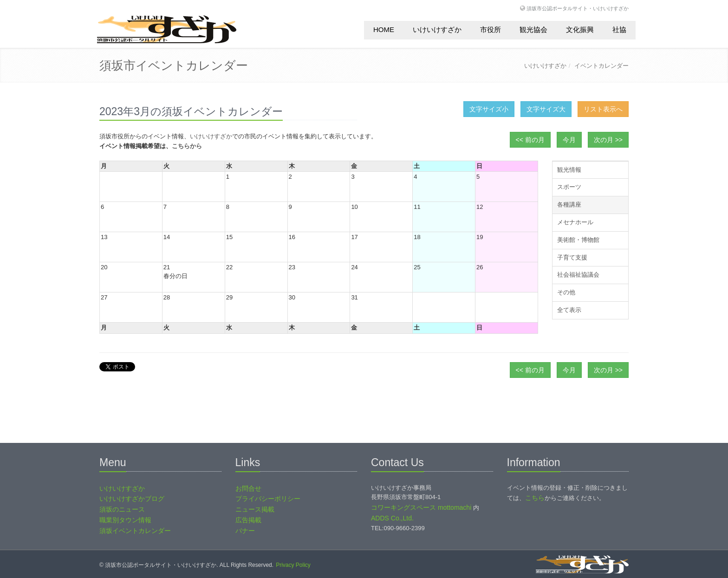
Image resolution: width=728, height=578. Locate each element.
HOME (384, 29)
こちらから (187, 146)
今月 (569, 140)
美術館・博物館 (578, 240)
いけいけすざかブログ (132, 499)
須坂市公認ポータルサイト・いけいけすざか (578, 8)
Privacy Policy (293, 565)
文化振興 (580, 29)
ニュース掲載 (255, 509)
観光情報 (569, 170)
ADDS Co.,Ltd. (392, 518)
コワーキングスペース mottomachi (421, 507)
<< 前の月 (530, 140)
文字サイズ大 (546, 109)
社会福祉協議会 (578, 275)
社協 (619, 29)
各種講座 (569, 205)
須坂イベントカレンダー (135, 531)
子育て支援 (572, 257)
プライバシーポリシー (268, 499)
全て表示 (569, 310)
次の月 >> (608, 140)
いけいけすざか (437, 29)
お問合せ (248, 488)
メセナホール (575, 222)
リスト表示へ (603, 109)
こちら (535, 498)
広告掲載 (248, 520)
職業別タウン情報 (125, 520)
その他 (566, 292)
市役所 (491, 29)
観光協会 (533, 29)
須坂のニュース (122, 509)
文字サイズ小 (489, 109)
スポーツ (569, 187)
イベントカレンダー (601, 66)
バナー (245, 531)
